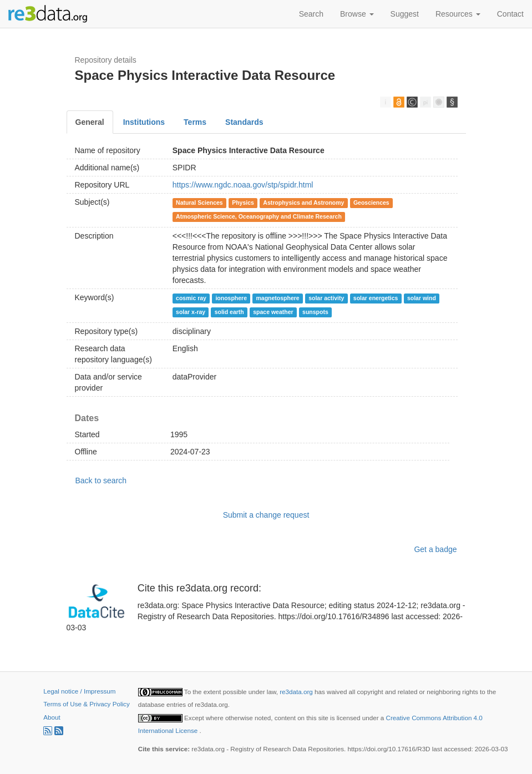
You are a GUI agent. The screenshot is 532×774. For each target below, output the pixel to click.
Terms (195, 122)
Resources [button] (458, 14)
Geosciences (371, 203)
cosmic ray (191, 298)
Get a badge (435, 549)
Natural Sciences (199, 203)
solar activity (326, 298)
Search (311, 14)
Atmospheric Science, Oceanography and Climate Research (259, 216)
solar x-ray (191, 312)
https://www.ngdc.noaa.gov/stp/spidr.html (243, 185)
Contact (510, 14)
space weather (273, 312)
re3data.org (297, 692)
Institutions (144, 122)
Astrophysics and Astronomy (303, 203)
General (90, 122)
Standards (244, 122)
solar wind (422, 298)
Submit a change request (266, 515)
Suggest (405, 14)
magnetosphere (277, 298)
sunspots (315, 312)
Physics (243, 203)
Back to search (101, 480)
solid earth (229, 312)
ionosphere (231, 298)
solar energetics (376, 298)
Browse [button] (357, 14)
